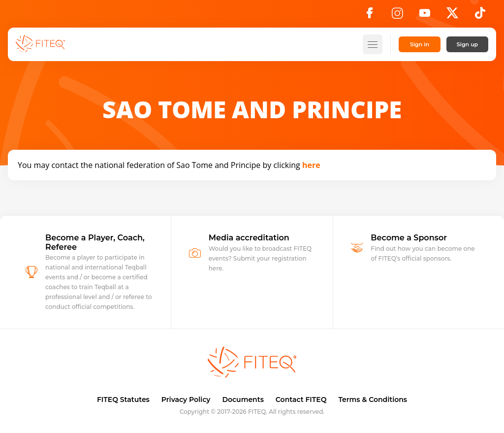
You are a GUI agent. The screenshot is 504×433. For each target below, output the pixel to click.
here (311, 165)
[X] (452, 16)
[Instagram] (397, 16)
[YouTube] (425, 16)
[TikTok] (480, 16)
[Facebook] (370, 16)
